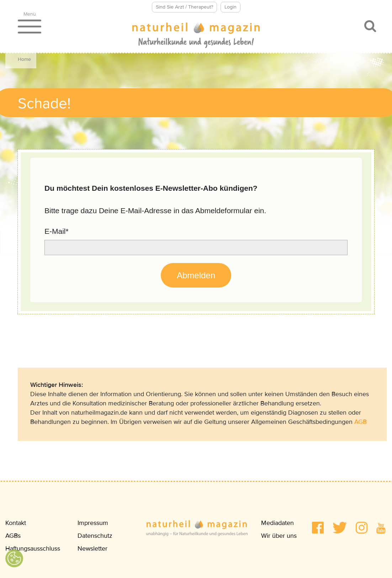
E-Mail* (57, 231)
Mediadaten (277, 523)
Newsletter (92, 548)
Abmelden (196, 275)
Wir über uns (279, 536)
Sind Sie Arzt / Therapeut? (184, 7)
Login (231, 7)
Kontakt (16, 523)
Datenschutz (95, 536)
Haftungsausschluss (33, 548)
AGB (361, 422)
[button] (318, 528)
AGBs (13, 536)
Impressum (93, 523)
